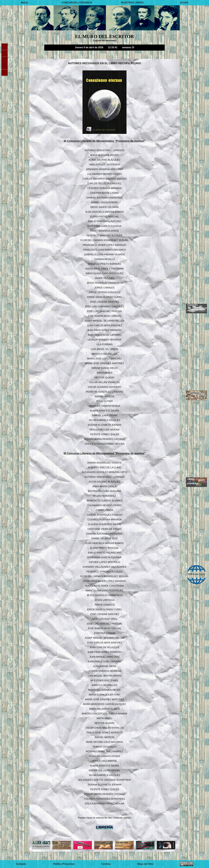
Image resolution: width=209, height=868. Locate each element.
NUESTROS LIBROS (132, 3)
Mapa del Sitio (145, 864)
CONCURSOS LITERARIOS (77, 3)
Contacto (21, 864)
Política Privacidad (64, 864)
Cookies (106, 864)
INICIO (24, 3)
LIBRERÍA (104, 827)
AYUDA (184, 3)
